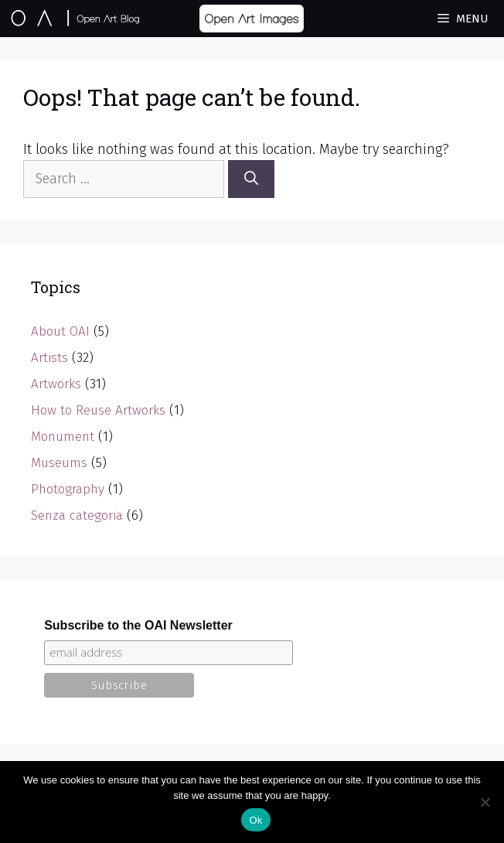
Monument (63, 437)
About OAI (60, 331)
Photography (68, 489)
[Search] (251, 179)
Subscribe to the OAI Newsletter (138, 625)
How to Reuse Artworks (98, 410)
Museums (59, 463)
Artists (49, 358)
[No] (485, 802)
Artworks (56, 384)
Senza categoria (77, 515)
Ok (255, 820)
